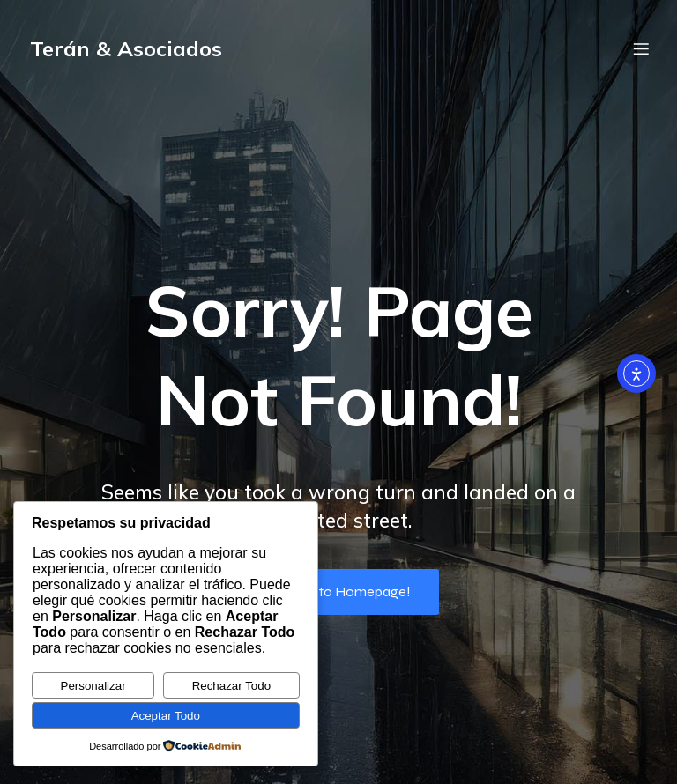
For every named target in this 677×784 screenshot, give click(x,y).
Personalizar (93, 686)
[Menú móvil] (641, 48)
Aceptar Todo (166, 716)
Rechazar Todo (231, 686)
